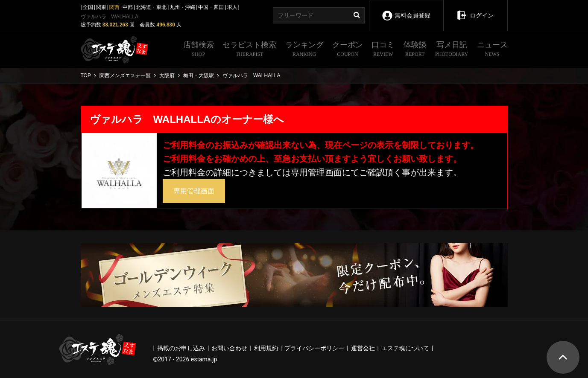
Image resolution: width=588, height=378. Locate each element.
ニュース (492, 50)
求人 (232, 7)
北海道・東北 (151, 7)
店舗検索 (199, 50)
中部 (128, 7)
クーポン (348, 50)
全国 (88, 7)
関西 (114, 7)
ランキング (304, 50)
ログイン (475, 9)
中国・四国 (211, 7)
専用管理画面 (194, 191)
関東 (101, 7)
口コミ (383, 50)
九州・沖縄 (182, 7)
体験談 (415, 50)
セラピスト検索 (249, 50)
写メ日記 (452, 50)
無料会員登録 (406, 10)
